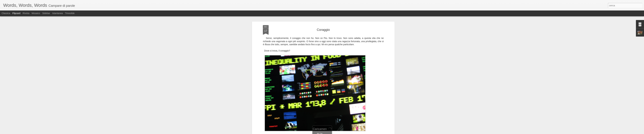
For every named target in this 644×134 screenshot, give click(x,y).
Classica (6, 13)
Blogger (332, 132)
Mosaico (36, 13)
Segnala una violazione (345, 132)
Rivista (26, 13)
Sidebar (46, 13)
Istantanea (58, 13)
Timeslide (70, 13)
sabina (340, 54)
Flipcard (16, 13)
